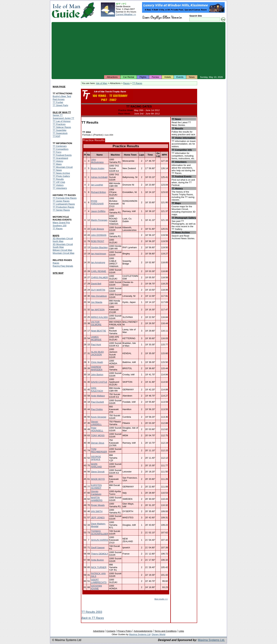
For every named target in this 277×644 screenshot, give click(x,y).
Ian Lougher (97, 185)
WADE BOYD (98, 479)
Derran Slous (98, 443)
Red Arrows (59, 99)
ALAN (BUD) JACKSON (97, 353)
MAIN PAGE (59, 87)
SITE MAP (58, 273)
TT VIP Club (59, 182)
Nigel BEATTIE (98, 331)
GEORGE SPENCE (96, 458)
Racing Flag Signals (63, 266)
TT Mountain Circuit (63, 167)
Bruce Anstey (98, 168)
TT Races (137, 83)
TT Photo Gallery (61, 176)
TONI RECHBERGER (99, 450)
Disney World (159, 634)
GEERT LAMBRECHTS (99, 581)
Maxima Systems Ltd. (211, 640)
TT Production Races (63, 207)
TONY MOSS (98, 435)
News (192, 77)
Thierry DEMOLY (99, 554)
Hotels (168, 77)
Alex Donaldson (99, 296)
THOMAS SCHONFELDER (100, 532)
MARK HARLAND (96, 465)
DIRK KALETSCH (97, 389)
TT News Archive (61, 173)
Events (180, 77)
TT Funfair (58, 102)
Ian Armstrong (98, 262)
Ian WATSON (98, 310)
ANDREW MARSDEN (97, 368)
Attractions (112, 77)
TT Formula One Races (65, 198)
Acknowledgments (143, 631)
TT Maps (57, 164)
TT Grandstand (60, 158)
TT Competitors (61, 149)
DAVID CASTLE (99, 382)
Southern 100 (60, 226)
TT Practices (59, 124)
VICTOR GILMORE (96, 323)
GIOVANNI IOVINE (96, 587)
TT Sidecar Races (62, 127)
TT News (57, 170)
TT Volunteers (60, 188)
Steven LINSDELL (96, 423)
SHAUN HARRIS (100, 540)
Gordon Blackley (99, 247)
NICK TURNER (99, 567)
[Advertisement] (138, 49)
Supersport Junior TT (63, 118)
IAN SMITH (97, 511)
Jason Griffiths (98, 211)
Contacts (111, 631)
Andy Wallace (98, 396)
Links (181, 631)
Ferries (155, 77)
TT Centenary (60, 146)
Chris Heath (97, 362)
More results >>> (161, 599)
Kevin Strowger (99, 417)
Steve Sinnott (98, 472)
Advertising (99, 631)
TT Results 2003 (92, 612)
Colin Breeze (97, 229)
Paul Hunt (96, 345)
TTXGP (56, 136)
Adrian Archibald (99, 177)
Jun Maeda (97, 302)
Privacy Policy (125, 631)
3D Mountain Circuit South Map (63, 246)
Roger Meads (98, 505)
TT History (58, 161)
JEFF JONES (98, 518)
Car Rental (129, 77)
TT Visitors (58, 185)
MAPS (56, 236)
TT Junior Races (61, 201)
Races (126, 83)
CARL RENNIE (99, 271)
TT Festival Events (62, 155)
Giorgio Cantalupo (96, 493)
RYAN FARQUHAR (97, 202)
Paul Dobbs (97, 409)
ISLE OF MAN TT (62, 112)
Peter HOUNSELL (97, 429)
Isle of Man (102, 83)
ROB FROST (98, 241)
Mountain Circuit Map (64, 253)
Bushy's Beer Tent (62, 96)
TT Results (58, 179)
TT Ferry (57, 152)
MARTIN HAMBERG (97, 499)
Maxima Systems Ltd (140, 634)
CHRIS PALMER (99, 277)
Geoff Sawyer (98, 548)
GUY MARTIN (98, 290)
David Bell (96, 284)
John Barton (97, 375)
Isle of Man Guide (66, 10)
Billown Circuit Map (62, 250)
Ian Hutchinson (98, 254)
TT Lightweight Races (64, 204)
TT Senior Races (61, 210)
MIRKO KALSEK (99, 317)
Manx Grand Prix (61, 223)
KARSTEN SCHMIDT (96, 487)
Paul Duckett (97, 402)
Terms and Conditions (166, 631)
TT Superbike (60, 130)
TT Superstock (60, 133)
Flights (143, 77)
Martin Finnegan (99, 220)
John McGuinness (97, 161)
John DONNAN (99, 235)
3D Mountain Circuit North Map (63, 240)
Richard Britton (98, 192)
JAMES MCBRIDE (96, 338)
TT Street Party (60, 105)
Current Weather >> (126, 14)
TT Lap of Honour (62, 121)
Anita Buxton (97, 560)
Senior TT (58, 115)
